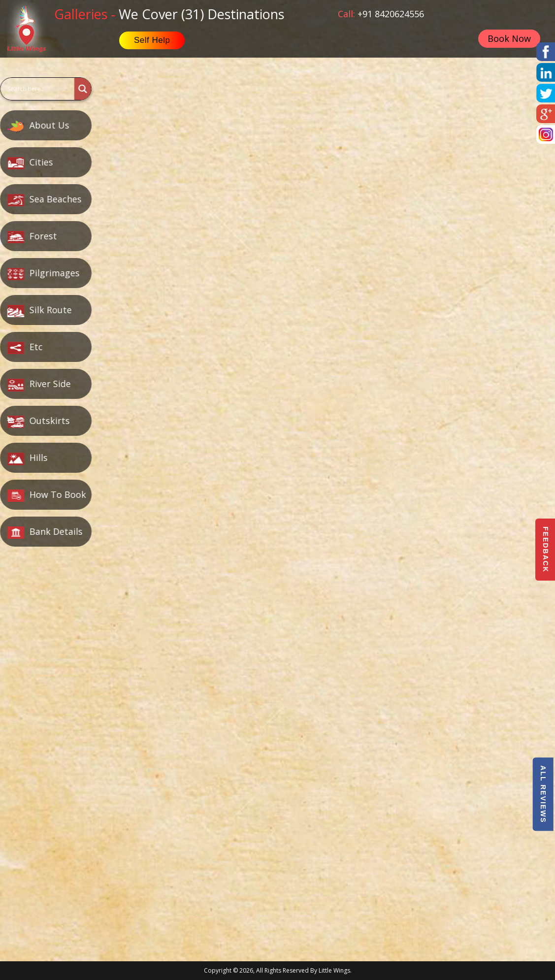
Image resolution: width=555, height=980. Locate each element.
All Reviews (543, 794)
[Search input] (37, 89)
